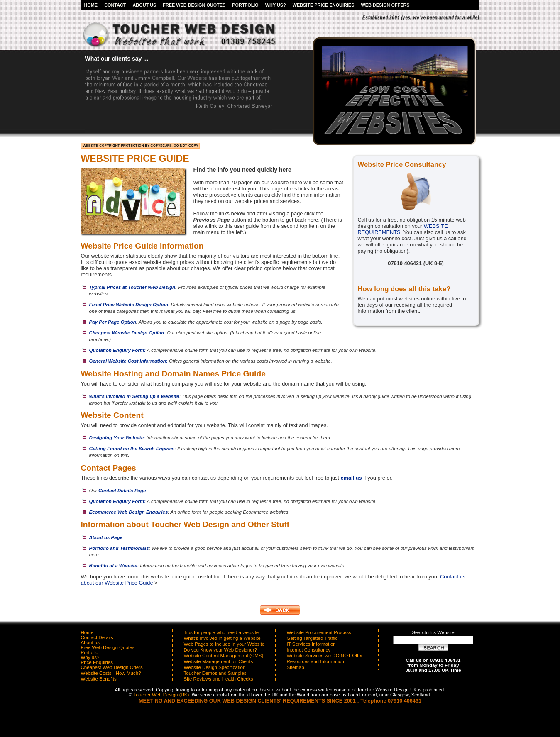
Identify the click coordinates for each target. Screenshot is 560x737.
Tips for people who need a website (221, 632)
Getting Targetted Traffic (312, 638)
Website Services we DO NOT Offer (325, 656)
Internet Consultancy (309, 650)
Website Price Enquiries (324, 5)
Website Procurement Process (319, 632)
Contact (115, 5)
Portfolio (245, 5)
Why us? (276, 5)
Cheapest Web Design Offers (112, 667)
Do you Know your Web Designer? (220, 650)
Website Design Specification (215, 667)
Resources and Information (315, 661)
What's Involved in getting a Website (222, 638)
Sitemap (296, 667)
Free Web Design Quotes (194, 5)
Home (91, 5)
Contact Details (97, 637)
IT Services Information (311, 644)
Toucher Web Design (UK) (161, 695)
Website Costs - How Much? (111, 673)
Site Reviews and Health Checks (219, 679)
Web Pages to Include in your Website (224, 644)
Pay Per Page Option (113, 322)
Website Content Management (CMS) (224, 656)
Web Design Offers (385, 5)
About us (144, 5)
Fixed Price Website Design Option (129, 305)
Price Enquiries (97, 662)
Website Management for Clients (219, 661)
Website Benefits (99, 679)
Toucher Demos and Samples (215, 673)
